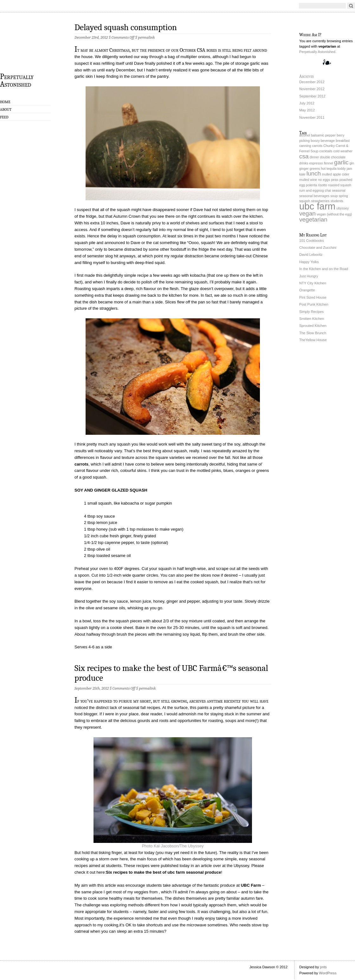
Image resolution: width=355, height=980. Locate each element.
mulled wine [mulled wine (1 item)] (308, 180)
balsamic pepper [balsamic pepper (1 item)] (323, 135)
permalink (146, 37)
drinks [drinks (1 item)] (304, 163)
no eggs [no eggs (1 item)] (324, 180)
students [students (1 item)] (337, 201)
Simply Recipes (311, 312)
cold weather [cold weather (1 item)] (343, 151)
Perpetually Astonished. (318, 52)
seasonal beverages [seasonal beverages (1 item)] (314, 196)
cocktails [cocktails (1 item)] (326, 151)
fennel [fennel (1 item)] (329, 163)
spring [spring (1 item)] (343, 196)
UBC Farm (251, 885)
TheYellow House (313, 340)
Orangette (307, 290)
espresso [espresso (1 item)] (316, 163)
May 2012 (307, 110)
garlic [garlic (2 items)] (341, 162)
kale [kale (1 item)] (302, 174)
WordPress (328, 973)
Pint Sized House (313, 297)
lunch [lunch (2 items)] (314, 173)
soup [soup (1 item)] (334, 196)
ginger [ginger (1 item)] (304, 169)
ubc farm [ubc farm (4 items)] (317, 206)
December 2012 (312, 82)
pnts (323, 967)
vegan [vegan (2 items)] (307, 213)
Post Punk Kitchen (314, 304)
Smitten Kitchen (312, 319)
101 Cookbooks (312, 241)
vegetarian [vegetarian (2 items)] (313, 219)
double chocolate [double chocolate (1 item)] (333, 157)
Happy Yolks (309, 262)
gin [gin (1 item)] (352, 163)
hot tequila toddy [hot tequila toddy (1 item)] (333, 169)
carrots (81, 464)
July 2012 (307, 103)
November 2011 (312, 117)
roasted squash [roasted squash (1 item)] (340, 185)
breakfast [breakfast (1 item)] (343, 141)
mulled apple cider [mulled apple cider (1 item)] (335, 174)
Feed (4, 117)
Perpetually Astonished (17, 80)
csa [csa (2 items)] (304, 156)
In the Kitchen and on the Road (324, 269)
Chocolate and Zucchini (318, 248)
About (6, 109)
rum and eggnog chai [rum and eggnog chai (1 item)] (315, 190)
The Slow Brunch (313, 333)
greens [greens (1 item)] (315, 169)
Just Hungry (309, 276)
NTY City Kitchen (313, 283)
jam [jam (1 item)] (349, 169)
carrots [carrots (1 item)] (317, 146)
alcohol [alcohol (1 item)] (305, 135)
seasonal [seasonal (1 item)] (339, 190)
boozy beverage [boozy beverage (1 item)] (323, 141)
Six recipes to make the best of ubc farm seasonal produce (163, 872)
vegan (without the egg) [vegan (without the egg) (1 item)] (334, 214)
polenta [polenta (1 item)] (311, 185)
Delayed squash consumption (126, 27)
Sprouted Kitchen (313, 326)
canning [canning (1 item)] (305, 146)
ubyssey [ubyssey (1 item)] (342, 208)
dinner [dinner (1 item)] (314, 157)
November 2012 (312, 89)
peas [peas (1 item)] (335, 180)
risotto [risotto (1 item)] (323, 185)
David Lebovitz (311, 255)
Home (5, 102)
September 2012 (312, 96)
